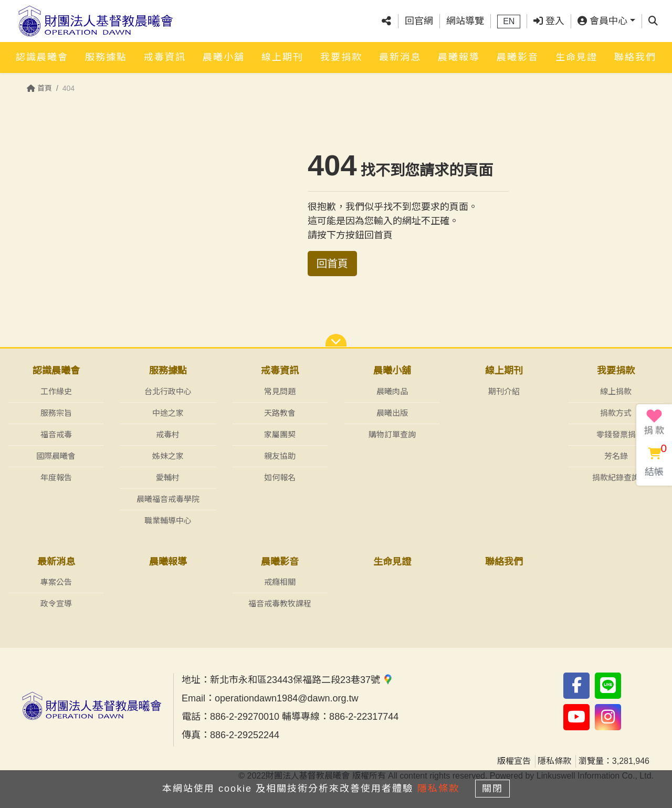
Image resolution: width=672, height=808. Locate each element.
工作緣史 (56, 391)
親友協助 (280, 456)
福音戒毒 (56, 434)
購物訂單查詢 (392, 434)
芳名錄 (616, 456)
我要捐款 (341, 56)
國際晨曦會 (56, 456)
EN (509, 21)
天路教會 (280, 413)
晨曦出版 (392, 413)
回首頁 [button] (332, 264)
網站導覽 (465, 20)
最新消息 (400, 56)
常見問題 (280, 391)
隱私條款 (554, 762)
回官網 (419, 20)
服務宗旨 (56, 413)
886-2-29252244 (245, 736)
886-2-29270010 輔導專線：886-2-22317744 (304, 717)
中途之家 (168, 413)
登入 (549, 20)
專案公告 (56, 583)
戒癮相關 (280, 583)
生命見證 (576, 56)
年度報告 (56, 478)
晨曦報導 (459, 56)
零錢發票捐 (616, 434)
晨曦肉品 (392, 391)
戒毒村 (168, 434)
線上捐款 (616, 391)
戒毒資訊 (165, 56)
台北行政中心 (168, 391)
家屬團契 (280, 434)
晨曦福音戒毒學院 (168, 499)
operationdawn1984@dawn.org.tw (286, 699)
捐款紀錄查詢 (616, 478)
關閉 (496, 788)
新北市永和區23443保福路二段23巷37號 (302, 680)
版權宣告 (514, 762)
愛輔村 (168, 478)
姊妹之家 (168, 456)
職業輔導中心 (168, 521)
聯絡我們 (635, 56)
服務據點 (106, 56)
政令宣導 (56, 604)
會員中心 (602, 20)
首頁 (39, 88)
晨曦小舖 (224, 56)
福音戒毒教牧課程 (280, 604)
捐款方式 (616, 413)
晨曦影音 (518, 56)
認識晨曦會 (42, 56)
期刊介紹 (504, 391)
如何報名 (280, 478)
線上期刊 (282, 56)
